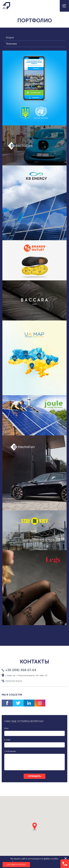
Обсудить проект (16, 865)
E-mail (7, 740)
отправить (34, 776)
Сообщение (10, 751)
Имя (6, 728)
